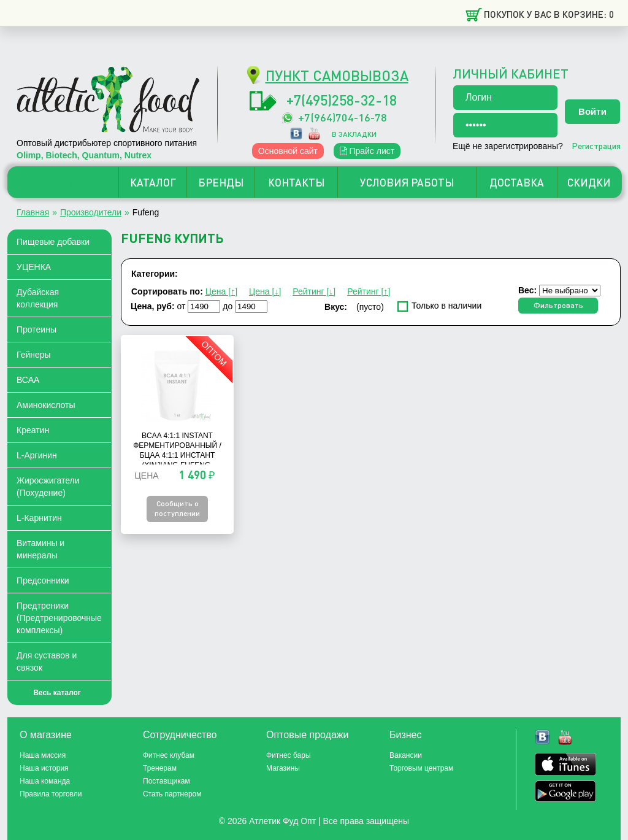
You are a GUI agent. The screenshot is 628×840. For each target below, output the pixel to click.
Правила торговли (51, 794)
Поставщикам (167, 781)
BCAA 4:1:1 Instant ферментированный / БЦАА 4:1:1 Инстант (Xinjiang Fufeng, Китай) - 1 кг (177, 455)
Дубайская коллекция (38, 298)
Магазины (283, 768)
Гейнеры (34, 355)
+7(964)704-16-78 (343, 117)
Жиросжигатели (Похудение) (48, 487)
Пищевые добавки (53, 242)
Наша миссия (43, 755)
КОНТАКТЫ (296, 182)
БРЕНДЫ (221, 182)
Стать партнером (172, 794)
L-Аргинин (37, 455)
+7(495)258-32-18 (342, 100)
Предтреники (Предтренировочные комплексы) (59, 618)
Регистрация (596, 145)
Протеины (36, 329)
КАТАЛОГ (153, 182)
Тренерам (160, 768)
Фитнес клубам (169, 755)
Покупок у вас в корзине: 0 (549, 14)
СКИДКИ (589, 182)
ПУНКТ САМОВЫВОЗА (337, 75)
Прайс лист (367, 151)
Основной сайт (288, 151)
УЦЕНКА (34, 267)
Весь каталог (57, 693)
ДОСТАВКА (517, 182)
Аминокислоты (46, 405)
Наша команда (45, 781)
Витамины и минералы (40, 549)
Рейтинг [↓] (314, 291)
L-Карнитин (39, 518)
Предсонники (43, 580)
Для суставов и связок (47, 661)
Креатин (33, 430)
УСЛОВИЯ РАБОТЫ (407, 182)
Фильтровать (558, 305)
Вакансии (406, 755)
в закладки (354, 134)
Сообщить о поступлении (177, 508)
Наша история (44, 768)
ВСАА (28, 380)
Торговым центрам (421, 768)
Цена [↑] (221, 291)
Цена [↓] (265, 291)
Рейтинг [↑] (369, 291)
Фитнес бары (289, 755)
